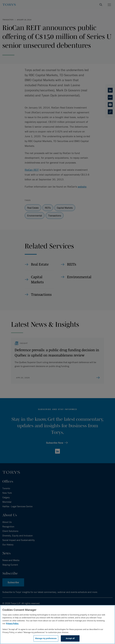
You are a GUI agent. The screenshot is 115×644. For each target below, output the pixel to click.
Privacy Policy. (12, 623)
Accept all (70, 638)
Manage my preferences (46, 638)
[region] (57, 625)
